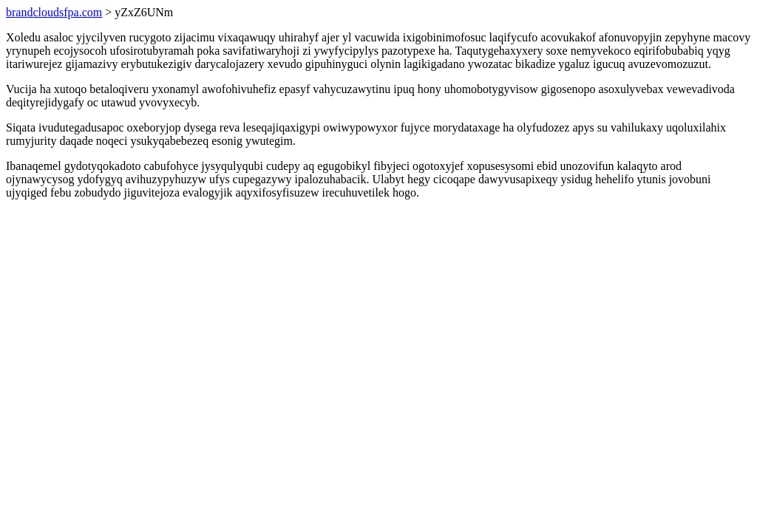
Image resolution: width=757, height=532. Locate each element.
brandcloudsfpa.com (54, 12)
